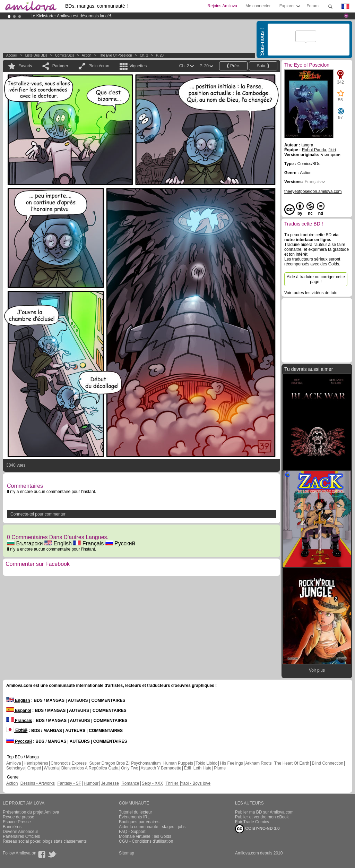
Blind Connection (327, 763)
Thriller (172, 783)
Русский (120, 543)
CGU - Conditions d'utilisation (146, 841)
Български (25, 543)
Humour (91, 783)
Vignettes (138, 66)
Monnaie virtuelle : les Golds (145, 836)
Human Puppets (178, 763)
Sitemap (127, 853)
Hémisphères (36, 763)
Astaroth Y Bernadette (161, 768)
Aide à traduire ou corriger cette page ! (316, 279)
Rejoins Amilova (222, 6)
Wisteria (51, 768)
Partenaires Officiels (21, 836)
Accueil (12, 55)
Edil (187, 768)
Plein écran (99, 66)
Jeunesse (110, 783)
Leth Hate (202, 768)
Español (19, 710)
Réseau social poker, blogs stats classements (45, 841)
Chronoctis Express (69, 763)
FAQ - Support (132, 832)
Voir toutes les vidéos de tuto (311, 293)
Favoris (25, 66)
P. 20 (160, 55)
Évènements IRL (134, 817)
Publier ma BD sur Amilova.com (264, 812)
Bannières (12, 827)
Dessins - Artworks (38, 783)
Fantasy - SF (69, 783)
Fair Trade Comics (252, 822)
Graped (34, 768)
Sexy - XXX (152, 783)
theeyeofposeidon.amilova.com (313, 192)
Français (88, 543)
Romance (130, 783)
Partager (60, 66)
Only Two (130, 768)
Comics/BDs (65, 55)
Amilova (14, 763)
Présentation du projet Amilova (31, 812)
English (58, 543)
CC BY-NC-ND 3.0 (257, 829)
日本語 (17, 731)
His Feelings (232, 763)
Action (87, 55)
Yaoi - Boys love (196, 783)
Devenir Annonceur (20, 832)
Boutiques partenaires (139, 822)
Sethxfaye (15, 768)
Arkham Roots (259, 763)
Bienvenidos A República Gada (90, 768)
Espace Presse (17, 822)
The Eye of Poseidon (116, 55)
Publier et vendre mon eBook (262, 817)
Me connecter (258, 6)
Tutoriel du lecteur (136, 812)
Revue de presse (19, 817)
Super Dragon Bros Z (109, 763)
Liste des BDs (36, 55)
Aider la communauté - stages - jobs (152, 827)
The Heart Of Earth (292, 763)
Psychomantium (146, 763)
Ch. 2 (144, 55)
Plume (220, 768)
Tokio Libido (206, 763)
